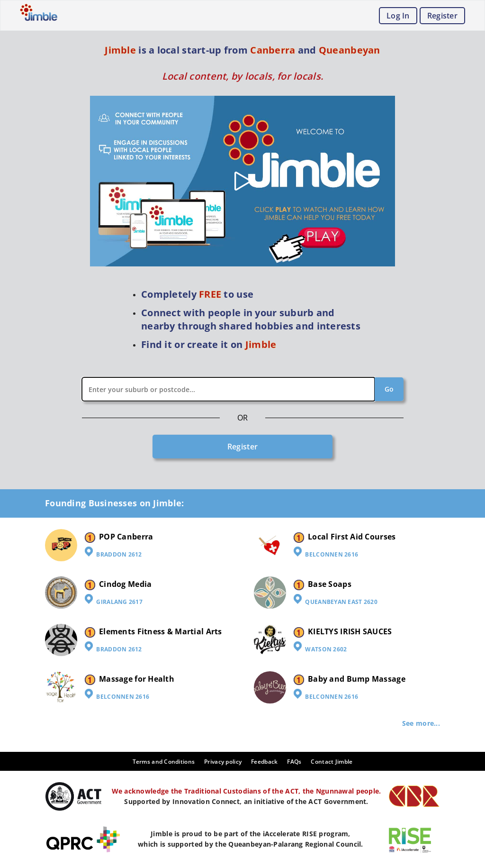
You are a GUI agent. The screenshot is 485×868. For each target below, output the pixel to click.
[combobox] (243, 389)
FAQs (294, 762)
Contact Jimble (332, 762)
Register (442, 16)
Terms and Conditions (164, 762)
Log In (398, 16)
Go (389, 389)
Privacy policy (223, 762)
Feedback (264, 762)
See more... (421, 723)
